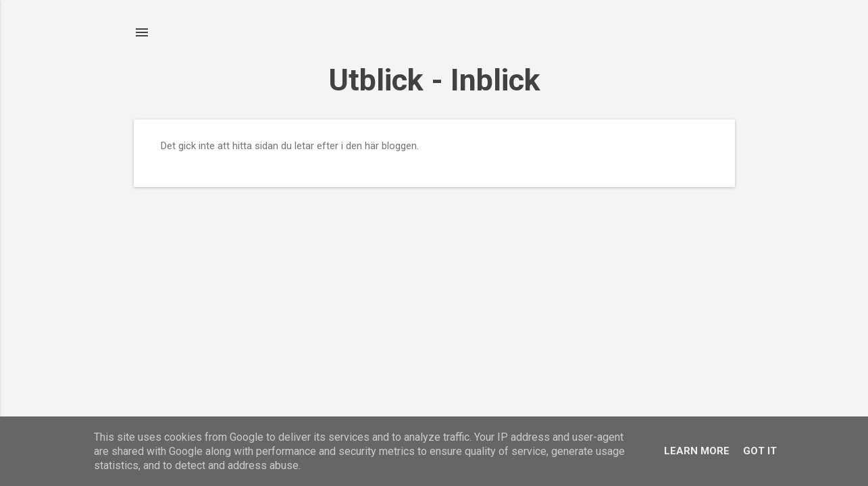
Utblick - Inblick (434, 80)
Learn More (697, 451)
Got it (760, 451)
